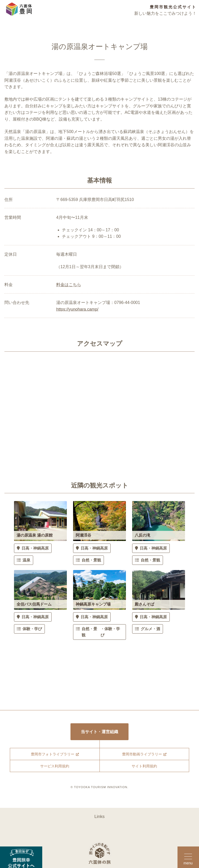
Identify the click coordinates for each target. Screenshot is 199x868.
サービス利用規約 (55, 767)
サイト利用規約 (144, 767)
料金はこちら (69, 285)
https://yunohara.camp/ (77, 309)
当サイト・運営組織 (100, 732)
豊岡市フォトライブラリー (52, 755)
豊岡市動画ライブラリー (142, 755)
